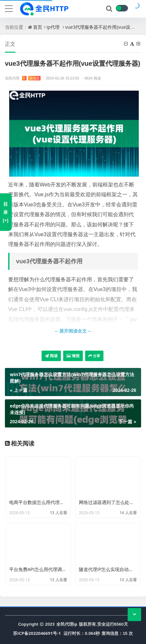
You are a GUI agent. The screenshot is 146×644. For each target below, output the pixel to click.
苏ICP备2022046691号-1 (37, 633)
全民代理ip (67, 624)
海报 (73, 356)
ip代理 (53, 27)
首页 (38, 27)
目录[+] (5, 212)
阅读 (51, 356)
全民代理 (23, 78)
